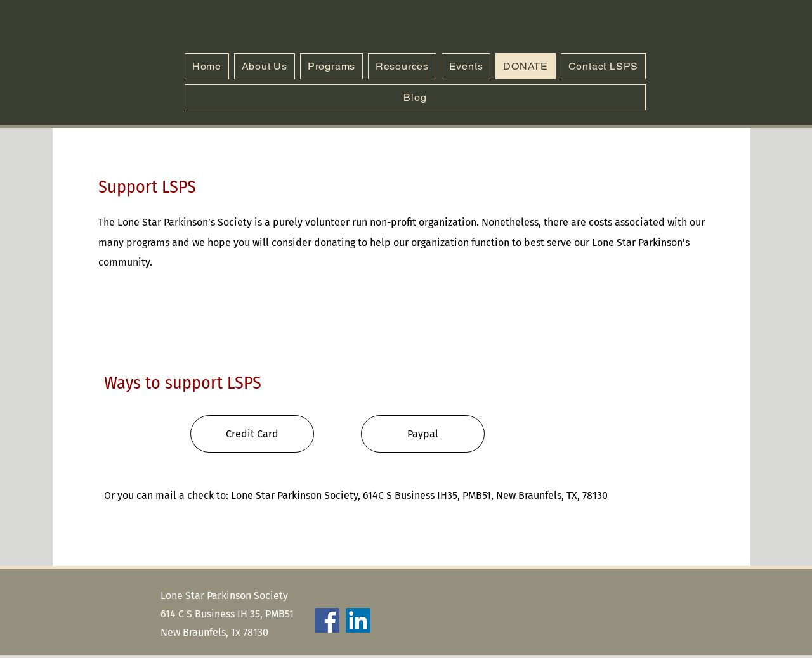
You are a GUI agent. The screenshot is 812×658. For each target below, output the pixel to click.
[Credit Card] (252, 434)
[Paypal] (423, 434)
